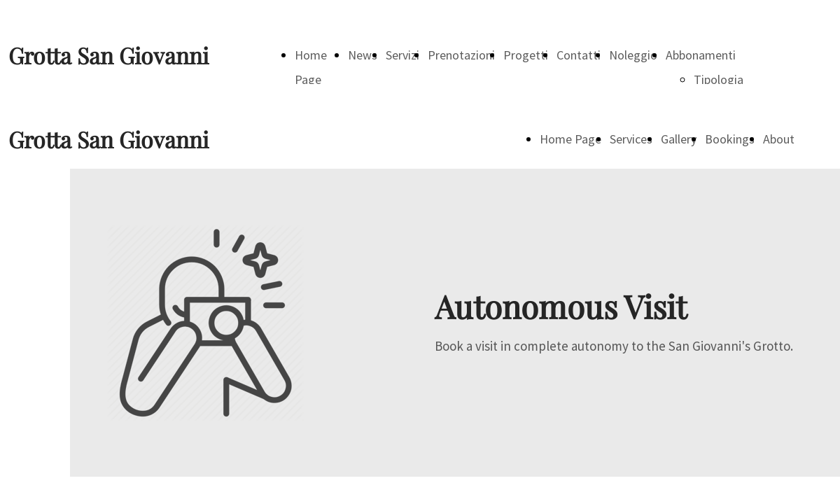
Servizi (402, 55)
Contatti (579, 55)
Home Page (570, 139)
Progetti (526, 55)
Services (631, 139)
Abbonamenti (701, 55)
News (363, 55)
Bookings (730, 139)
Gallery (679, 139)
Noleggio (633, 55)
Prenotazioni (461, 55)
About (779, 139)
